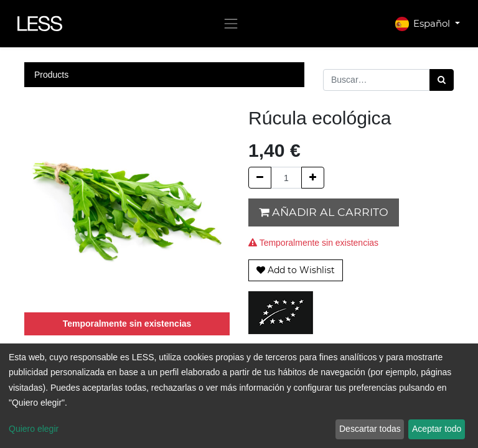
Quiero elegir (34, 429)
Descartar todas (370, 429)
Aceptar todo (437, 429)
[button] (296, 270)
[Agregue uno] (313, 178)
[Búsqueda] (442, 80)
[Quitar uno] (260, 178)
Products (51, 75)
